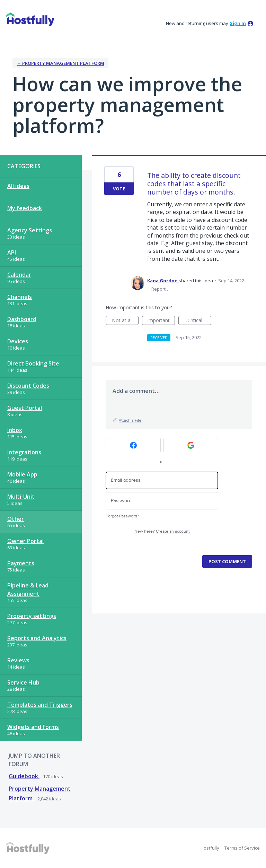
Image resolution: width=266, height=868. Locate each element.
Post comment (227, 561)
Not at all (125, 321)
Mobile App (22, 474)
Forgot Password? (122, 516)
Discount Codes (28, 386)
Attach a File (130, 420)
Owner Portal (25, 541)
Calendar (19, 275)
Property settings (32, 616)
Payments (21, 563)
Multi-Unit (21, 497)
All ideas (18, 186)
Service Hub (23, 682)
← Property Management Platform (60, 63)
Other (16, 519)
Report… (160, 289)
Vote (119, 189)
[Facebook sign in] (133, 445)
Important (161, 321)
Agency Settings (30, 230)
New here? (162, 531)
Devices (18, 341)
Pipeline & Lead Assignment (28, 590)
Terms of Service (242, 848)
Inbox (15, 430)
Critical (199, 321)
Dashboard (22, 319)
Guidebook (24, 776)
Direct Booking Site (33, 363)
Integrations (24, 452)
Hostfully (210, 848)
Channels (20, 297)
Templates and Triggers (40, 705)
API (12, 252)
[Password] (162, 501)
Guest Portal (25, 408)
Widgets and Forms (33, 727)
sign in (238, 23)
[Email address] (162, 480)
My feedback (25, 208)
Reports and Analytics (37, 638)
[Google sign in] (191, 445)
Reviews (18, 660)
